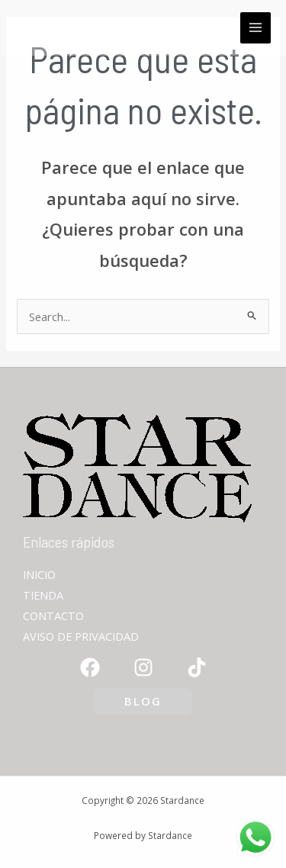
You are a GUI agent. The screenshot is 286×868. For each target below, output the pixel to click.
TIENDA (43, 595)
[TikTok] (197, 667)
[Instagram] (143, 667)
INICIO (39, 574)
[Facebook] (90, 667)
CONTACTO (53, 616)
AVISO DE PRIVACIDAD (81, 636)
